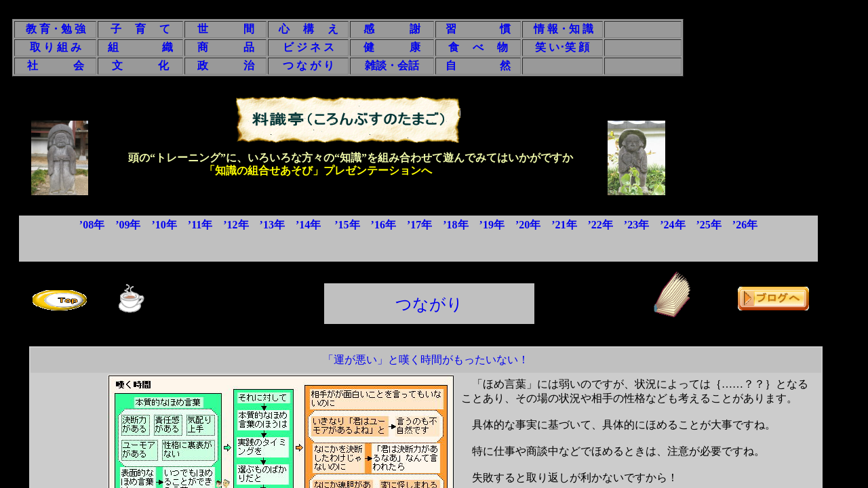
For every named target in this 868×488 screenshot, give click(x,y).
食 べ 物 (478, 47)
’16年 (383, 225)
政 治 (226, 65)
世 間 (226, 29)
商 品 (226, 47)
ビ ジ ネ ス (309, 47)
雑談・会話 (392, 65)
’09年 (128, 225)
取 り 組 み (56, 47)
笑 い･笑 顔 (562, 47)
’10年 (164, 225)
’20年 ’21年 (552, 225)
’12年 (236, 225)
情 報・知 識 (564, 29)
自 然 (478, 65)
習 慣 (478, 29)
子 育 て (140, 29)
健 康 (392, 47)
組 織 (140, 47)
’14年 (308, 225)
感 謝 (392, 29)
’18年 (455, 225)
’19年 (492, 225)
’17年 (419, 225)
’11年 (200, 225)
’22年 (600, 225)
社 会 (56, 65)
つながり (429, 304)
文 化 (140, 65)
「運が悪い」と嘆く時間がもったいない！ (426, 360)
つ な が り (309, 65)
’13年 (272, 225)
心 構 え (309, 29)
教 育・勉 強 (56, 29)
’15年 (347, 225)
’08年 (92, 225)
